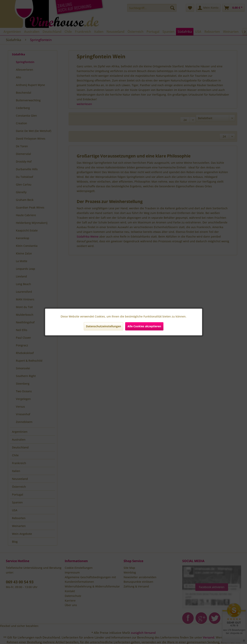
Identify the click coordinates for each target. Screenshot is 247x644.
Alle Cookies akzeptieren (144, 326)
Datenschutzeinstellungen (103, 326)
